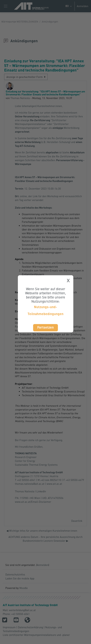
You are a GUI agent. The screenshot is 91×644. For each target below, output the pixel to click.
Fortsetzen (45, 327)
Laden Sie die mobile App (20, 578)
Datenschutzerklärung (30, 627)
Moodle (24, 588)
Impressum (9, 627)
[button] (69, 6)
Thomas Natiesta (20, 98)
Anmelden (83, 6)
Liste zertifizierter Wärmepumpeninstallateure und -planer (36, 635)
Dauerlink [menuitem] (77, 521)
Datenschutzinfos (15, 574)
